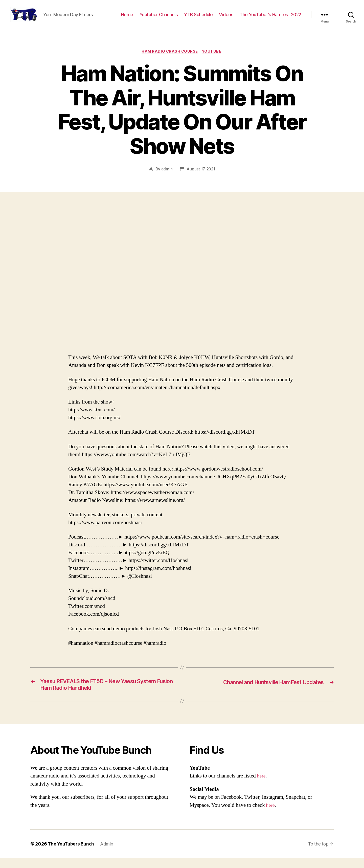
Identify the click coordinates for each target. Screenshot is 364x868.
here (262, 786)
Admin (108, 854)
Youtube (213, 59)
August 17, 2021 (201, 177)
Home (127, 18)
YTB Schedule (198, 18)
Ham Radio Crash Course (170, 59)
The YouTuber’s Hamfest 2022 (270, 18)
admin (166, 177)
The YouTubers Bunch (72, 854)
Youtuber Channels (159, 18)
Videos (226, 18)
